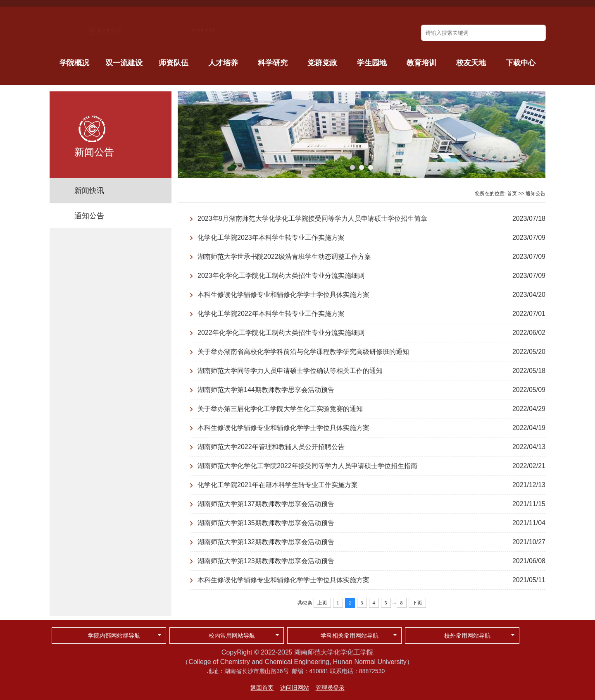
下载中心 (521, 63)
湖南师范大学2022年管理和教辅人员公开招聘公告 (271, 447)
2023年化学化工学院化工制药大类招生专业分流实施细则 (281, 276)
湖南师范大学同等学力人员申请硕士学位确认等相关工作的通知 (290, 371)
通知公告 (89, 216)
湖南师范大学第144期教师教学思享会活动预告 (266, 390)
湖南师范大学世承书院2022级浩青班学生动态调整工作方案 (284, 257)
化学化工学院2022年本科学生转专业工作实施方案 (271, 314)
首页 (512, 194)
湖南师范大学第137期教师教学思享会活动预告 (266, 504)
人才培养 (223, 63)
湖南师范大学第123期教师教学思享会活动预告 (266, 561)
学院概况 (74, 63)
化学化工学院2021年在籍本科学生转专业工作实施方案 (278, 485)
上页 (322, 603)
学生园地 (372, 63)
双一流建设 (124, 63)
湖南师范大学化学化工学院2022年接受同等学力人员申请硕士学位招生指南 (307, 466)
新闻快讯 (89, 191)
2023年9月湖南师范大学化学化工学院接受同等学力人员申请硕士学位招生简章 (313, 219)
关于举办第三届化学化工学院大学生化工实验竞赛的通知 (280, 409)
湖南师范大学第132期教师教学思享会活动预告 (266, 542)
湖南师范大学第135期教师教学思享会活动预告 (266, 523)
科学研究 (273, 63)
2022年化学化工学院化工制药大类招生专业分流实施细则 (281, 333)
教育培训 (421, 63)
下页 (417, 603)
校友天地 (471, 63)
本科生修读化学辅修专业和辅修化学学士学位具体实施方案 (283, 295)
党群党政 (322, 63)
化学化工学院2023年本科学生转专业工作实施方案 (271, 238)
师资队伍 (174, 63)
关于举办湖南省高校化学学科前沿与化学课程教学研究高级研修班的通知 (303, 352)
